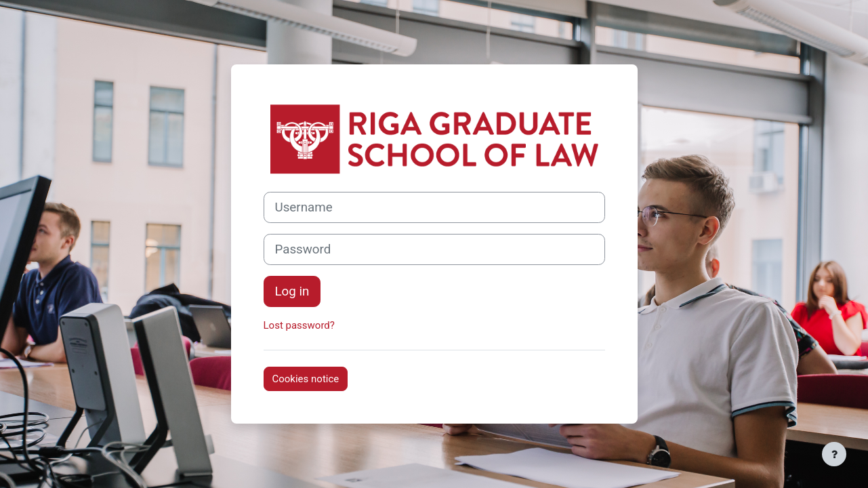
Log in (292, 291)
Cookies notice (306, 379)
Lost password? (299, 325)
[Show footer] (834, 454)
